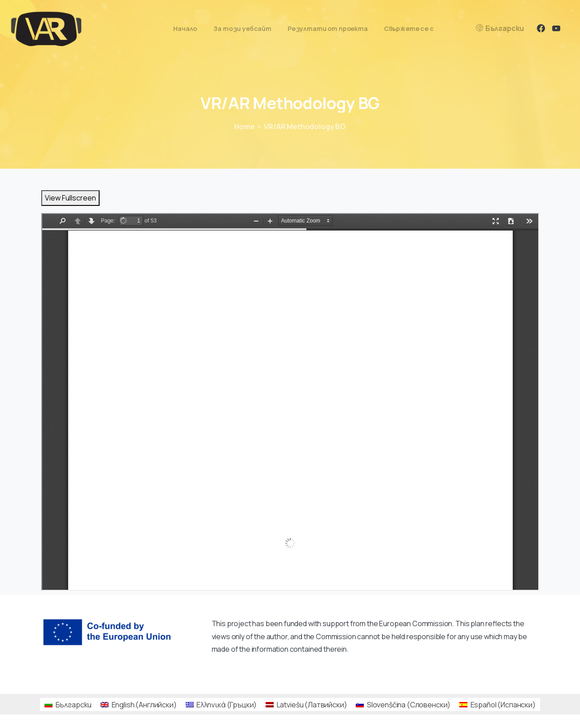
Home (244, 126)
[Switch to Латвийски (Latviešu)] (306, 704)
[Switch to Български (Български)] (68, 704)
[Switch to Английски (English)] (138, 704)
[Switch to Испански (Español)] (497, 704)
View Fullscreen (70, 198)
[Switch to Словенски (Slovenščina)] (403, 704)
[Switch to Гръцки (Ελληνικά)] (221, 704)
